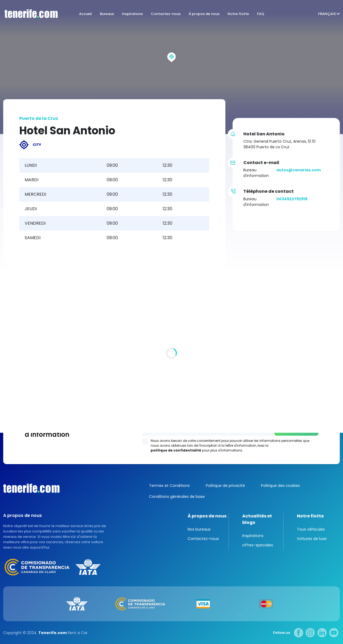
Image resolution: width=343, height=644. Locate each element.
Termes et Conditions (169, 486)
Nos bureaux (199, 529)
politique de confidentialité (176, 450)
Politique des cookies (280, 486)
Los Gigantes (240, 360)
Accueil (85, 14)
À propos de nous (204, 14)
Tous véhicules (311, 529)
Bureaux (107, 14)
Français (327, 14)
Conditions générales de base (177, 497)
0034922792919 (292, 199)
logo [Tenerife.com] (29, 14)
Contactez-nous (166, 14)
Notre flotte (238, 14)
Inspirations (132, 14)
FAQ (261, 14)
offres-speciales (258, 545)
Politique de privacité (225, 486)
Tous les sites (16, 391)
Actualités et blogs (257, 519)
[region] (171, 67)
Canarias (31, 488)
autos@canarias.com (299, 170)
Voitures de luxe (312, 539)
